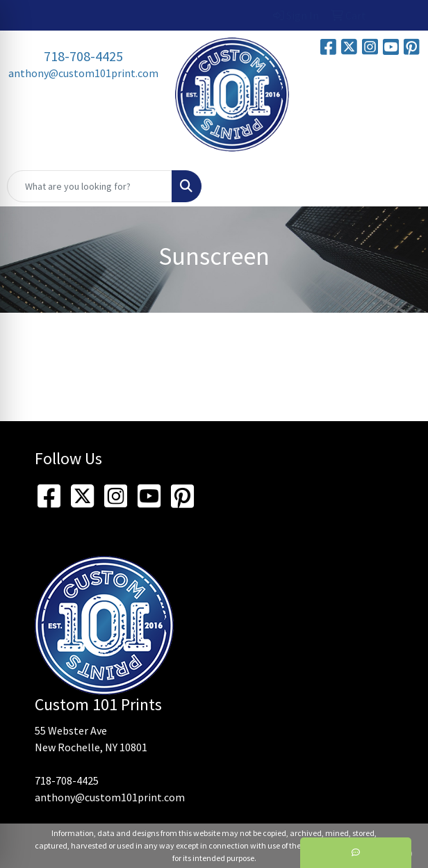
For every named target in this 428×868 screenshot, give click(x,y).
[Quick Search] (90, 186)
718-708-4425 (83, 56)
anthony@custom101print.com (83, 73)
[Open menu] (400, 186)
